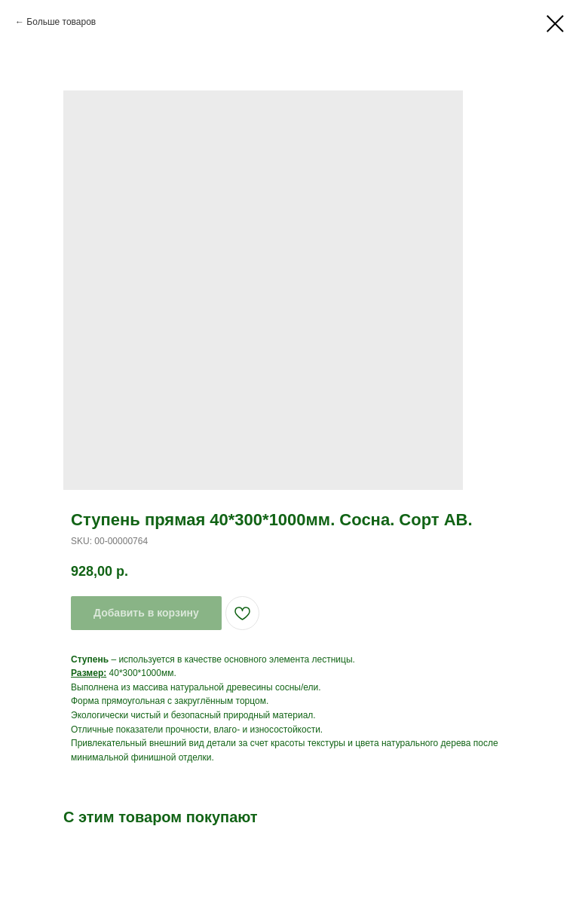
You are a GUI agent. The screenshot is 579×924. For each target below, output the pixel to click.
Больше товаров (61, 22)
